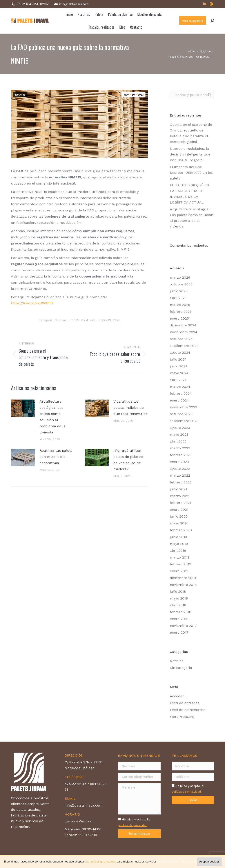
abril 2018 (178, 605)
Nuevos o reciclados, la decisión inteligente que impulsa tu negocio (190, 154)
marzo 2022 (180, 475)
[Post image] (23, 408)
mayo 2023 (179, 434)
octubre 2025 (181, 284)
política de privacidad (133, 825)
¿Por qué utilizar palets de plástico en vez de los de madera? (128, 460)
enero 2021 (179, 510)
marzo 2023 (180, 448)
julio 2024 (178, 359)
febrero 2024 (181, 393)
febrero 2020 (181, 530)
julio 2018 (178, 591)
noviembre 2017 (183, 626)
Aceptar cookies (210, 862)
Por (83, 320)
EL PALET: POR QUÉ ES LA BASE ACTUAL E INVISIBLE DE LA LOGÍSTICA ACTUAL (189, 194)
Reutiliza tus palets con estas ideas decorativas (56, 457)
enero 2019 (179, 571)
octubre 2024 (181, 339)
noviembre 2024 (184, 332)
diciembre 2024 (183, 325)
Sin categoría (181, 668)
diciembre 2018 (183, 578)
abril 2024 (178, 380)
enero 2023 (179, 462)
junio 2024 (179, 366)
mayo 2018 (179, 598)
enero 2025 (179, 318)
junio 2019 (178, 537)
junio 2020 (179, 516)
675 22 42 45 (24, 4)
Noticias (20, 95)
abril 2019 (178, 551)
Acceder (177, 696)
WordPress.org (182, 717)
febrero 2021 (181, 503)
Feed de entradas (185, 703)
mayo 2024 (179, 373)
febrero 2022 (181, 482)
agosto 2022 (180, 469)
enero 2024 (179, 400)
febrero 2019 (181, 564)
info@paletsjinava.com (74, 4)
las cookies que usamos (101, 862)
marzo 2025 (180, 305)
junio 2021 (178, 489)
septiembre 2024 (184, 346)
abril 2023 (178, 441)
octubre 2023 (181, 414)
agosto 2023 (180, 428)
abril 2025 (178, 298)
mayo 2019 (179, 544)
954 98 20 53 (41, 4)
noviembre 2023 (183, 407)
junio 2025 (179, 291)
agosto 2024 (180, 353)
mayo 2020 (179, 523)
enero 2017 (179, 632)
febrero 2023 (181, 455)
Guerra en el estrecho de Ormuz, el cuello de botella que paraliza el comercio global (191, 133)
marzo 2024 (180, 387)
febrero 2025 (181, 312)
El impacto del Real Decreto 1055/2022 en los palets (191, 173)
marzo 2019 (180, 557)
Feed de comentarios (188, 710)
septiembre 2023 (184, 421)
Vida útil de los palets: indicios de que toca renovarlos (130, 408)
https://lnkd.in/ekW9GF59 (32, 303)
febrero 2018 (181, 612)
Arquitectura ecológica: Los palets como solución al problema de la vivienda (53, 417)
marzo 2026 (180, 277)
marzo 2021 (180, 496)
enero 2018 (179, 619)
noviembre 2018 (183, 585)
